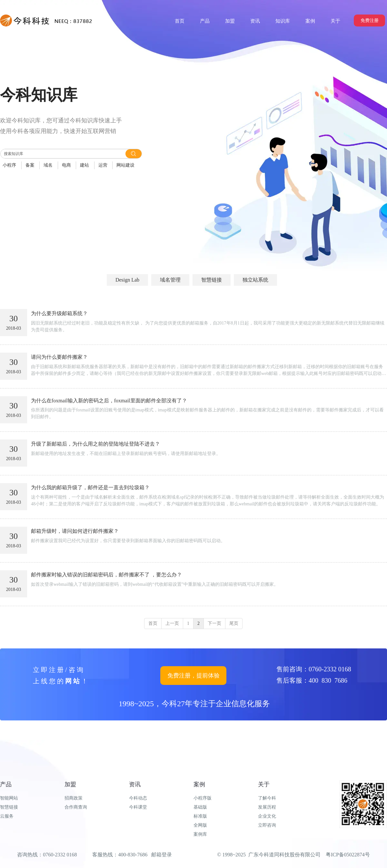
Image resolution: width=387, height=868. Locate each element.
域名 (48, 165)
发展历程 (267, 807)
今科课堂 (138, 807)
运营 (103, 165)
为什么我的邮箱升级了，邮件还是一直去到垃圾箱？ (90, 487)
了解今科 (267, 798)
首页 (153, 623)
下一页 (214, 623)
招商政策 (74, 798)
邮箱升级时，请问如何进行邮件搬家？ (75, 531)
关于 (264, 784)
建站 (84, 165)
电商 (66, 165)
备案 (30, 165)
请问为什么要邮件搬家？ (59, 357)
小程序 (9, 165)
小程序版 (203, 798)
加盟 (70, 784)
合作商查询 (76, 807)
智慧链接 (9, 807)
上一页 (172, 623)
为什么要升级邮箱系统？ (59, 313)
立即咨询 (267, 825)
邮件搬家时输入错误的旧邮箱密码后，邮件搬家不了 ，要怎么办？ (106, 575)
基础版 (200, 807)
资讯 (135, 784)
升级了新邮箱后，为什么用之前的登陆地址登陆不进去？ (95, 444)
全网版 (200, 825)
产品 (6, 784)
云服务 (7, 816)
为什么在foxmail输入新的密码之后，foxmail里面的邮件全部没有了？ (109, 401)
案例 (199, 784)
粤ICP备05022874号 (348, 855)
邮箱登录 (162, 855)
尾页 (234, 623)
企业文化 (267, 816)
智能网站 (9, 798)
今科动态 (138, 798)
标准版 (200, 816)
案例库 (200, 834)
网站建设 (125, 165)
